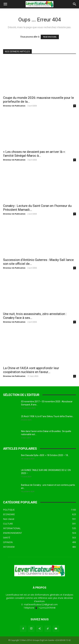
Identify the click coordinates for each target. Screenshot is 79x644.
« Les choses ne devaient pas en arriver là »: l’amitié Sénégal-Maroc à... (34, 154)
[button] (5, 4)
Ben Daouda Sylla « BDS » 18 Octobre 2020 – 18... (45, 455)
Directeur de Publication (14, 106)
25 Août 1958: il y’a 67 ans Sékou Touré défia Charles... (47, 416)
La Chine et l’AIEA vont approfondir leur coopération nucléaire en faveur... (31, 370)
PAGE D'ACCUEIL (50, 37)
